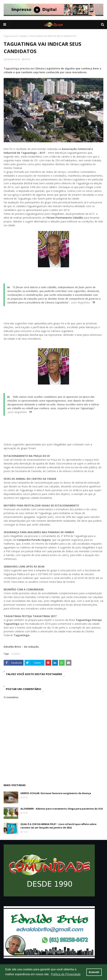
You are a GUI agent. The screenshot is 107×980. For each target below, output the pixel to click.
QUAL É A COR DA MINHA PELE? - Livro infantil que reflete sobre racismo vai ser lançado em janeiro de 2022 (58, 826)
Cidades (23, 36)
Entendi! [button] (94, 972)
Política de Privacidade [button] (66, 974)
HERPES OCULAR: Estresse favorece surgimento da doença (56, 793)
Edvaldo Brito (13, 59)
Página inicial (10, 36)
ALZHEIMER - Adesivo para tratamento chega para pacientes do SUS (62, 809)
